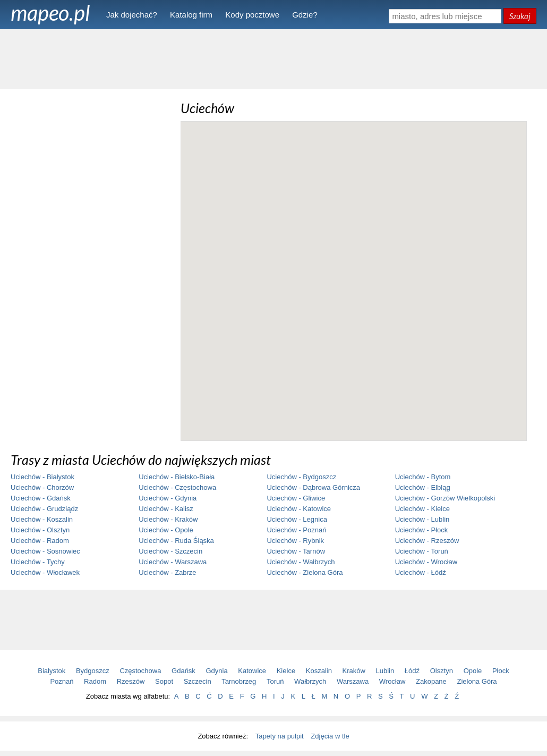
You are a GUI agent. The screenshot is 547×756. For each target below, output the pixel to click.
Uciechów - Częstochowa (177, 487)
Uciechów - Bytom (423, 477)
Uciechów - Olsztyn (40, 530)
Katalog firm (191, 15)
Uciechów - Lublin (422, 519)
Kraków (354, 671)
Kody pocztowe (252, 15)
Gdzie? (305, 15)
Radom (95, 681)
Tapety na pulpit (280, 736)
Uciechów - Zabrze (167, 572)
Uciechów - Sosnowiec (45, 551)
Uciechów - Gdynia (168, 498)
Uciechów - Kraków (168, 519)
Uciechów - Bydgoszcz (301, 477)
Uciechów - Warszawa (173, 562)
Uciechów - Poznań (296, 530)
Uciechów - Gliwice (296, 498)
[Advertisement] (273, 58)
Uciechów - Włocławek (45, 572)
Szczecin (198, 681)
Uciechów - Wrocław (426, 562)
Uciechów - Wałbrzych (301, 562)
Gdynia (217, 671)
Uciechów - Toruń (422, 551)
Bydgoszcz (93, 671)
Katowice (252, 671)
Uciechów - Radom (40, 541)
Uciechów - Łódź (421, 572)
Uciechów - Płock (422, 530)
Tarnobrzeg (239, 681)
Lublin (385, 671)
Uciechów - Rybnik (295, 541)
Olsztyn (442, 671)
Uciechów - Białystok (42, 477)
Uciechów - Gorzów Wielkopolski (445, 498)
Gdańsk (183, 671)
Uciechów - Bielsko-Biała (177, 477)
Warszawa (353, 681)
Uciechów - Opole (166, 530)
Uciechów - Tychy (38, 562)
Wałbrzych (310, 681)
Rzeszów (131, 681)
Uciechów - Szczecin (170, 551)
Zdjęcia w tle (330, 736)
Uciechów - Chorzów (42, 487)
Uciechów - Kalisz (166, 509)
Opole (473, 671)
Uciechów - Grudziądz (44, 509)
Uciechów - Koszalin (42, 519)
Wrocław (392, 681)
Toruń (275, 681)
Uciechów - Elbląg (423, 487)
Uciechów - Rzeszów (427, 541)
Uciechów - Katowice (299, 509)
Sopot (164, 681)
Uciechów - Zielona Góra (305, 572)
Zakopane (431, 681)
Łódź (412, 671)
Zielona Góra (477, 681)
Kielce (286, 671)
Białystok (52, 671)
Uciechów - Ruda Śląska (176, 541)
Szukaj (520, 16)
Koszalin (319, 671)
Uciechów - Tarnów (296, 551)
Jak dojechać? (132, 15)
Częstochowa (140, 671)
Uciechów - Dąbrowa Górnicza (313, 487)
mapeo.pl (50, 13)
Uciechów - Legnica (297, 519)
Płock (501, 671)
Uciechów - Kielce (422, 509)
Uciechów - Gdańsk (41, 498)
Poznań (62, 681)
